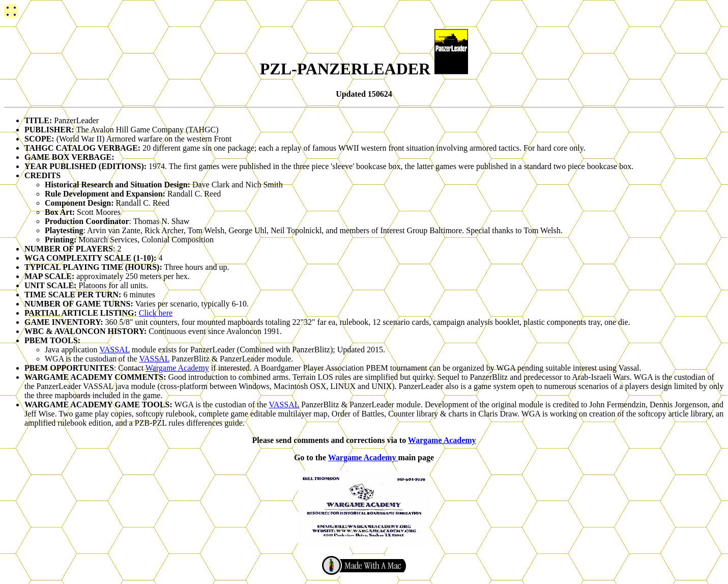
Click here (156, 313)
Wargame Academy (177, 368)
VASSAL (114, 350)
